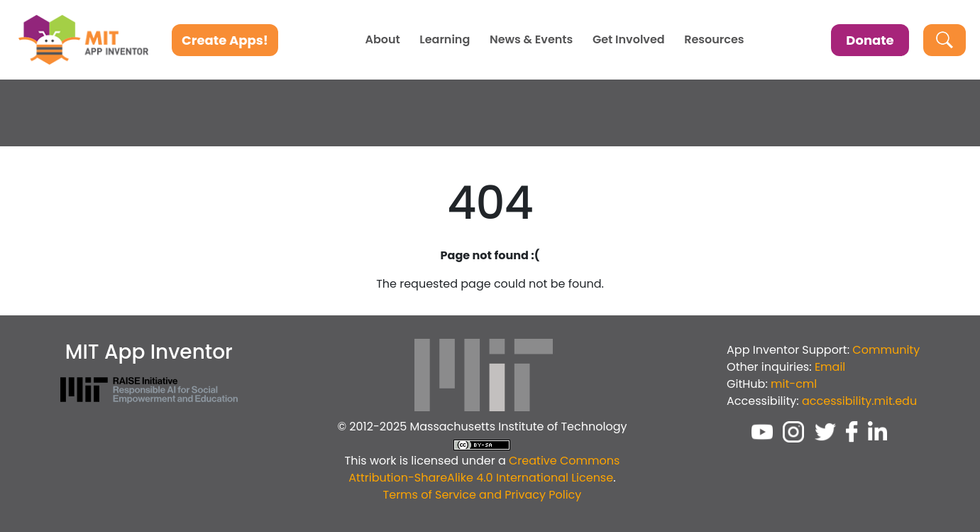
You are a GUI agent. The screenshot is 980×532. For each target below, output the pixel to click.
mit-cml (794, 384)
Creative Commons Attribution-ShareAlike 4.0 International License (484, 469)
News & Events (531, 40)
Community (886, 350)
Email (830, 367)
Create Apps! (225, 40)
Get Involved (629, 40)
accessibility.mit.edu (859, 401)
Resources (714, 40)
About (382, 40)
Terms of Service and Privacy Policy (483, 495)
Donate (870, 40)
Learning (445, 40)
